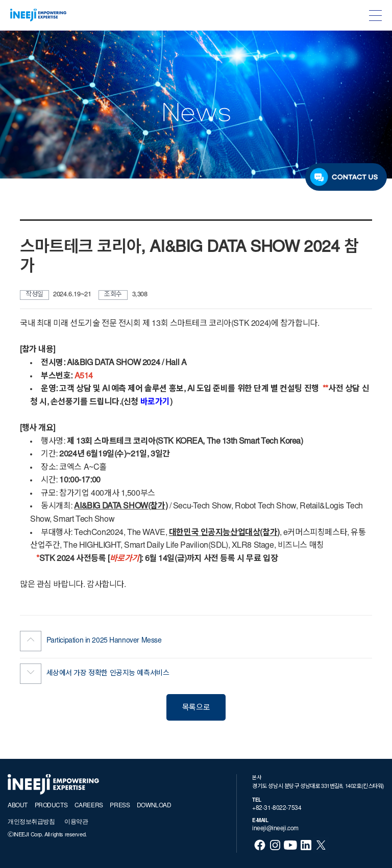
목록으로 (196, 708)
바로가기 (155, 402)
